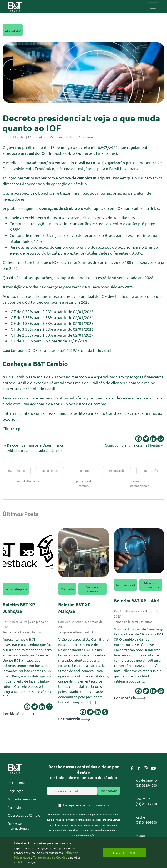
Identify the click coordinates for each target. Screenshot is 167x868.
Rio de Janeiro (146, 780)
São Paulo (143, 799)
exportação (117, 470)
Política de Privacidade (94, 825)
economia (83, 470)
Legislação (13, 30)
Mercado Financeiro (92, 589)
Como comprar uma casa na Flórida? (132, 445)
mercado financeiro (28, 481)
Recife (140, 817)
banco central (50, 470)
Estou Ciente (124, 853)
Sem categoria (16, 589)
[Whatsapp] (161, 439)
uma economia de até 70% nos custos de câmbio (64, 404)
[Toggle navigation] (153, 7)
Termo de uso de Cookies (50, 857)
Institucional (125, 585)
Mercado (67, 589)
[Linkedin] (153, 439)
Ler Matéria (18, 713)
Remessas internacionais (139, 483)
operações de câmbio (83, 483)
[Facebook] (139, 439)
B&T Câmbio (17, 137)
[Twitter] (146, 439)
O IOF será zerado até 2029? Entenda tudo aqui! (69, 350)
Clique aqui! (13, 428)
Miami (140, 836)
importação (150, 470)
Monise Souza (18, 622)
